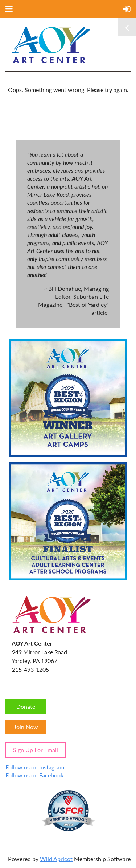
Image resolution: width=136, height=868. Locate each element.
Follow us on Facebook (34, 775)
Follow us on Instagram (35, 767)
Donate (26, 706)
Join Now (26, 727)
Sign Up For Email (36, 750)
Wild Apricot (56, 859)
